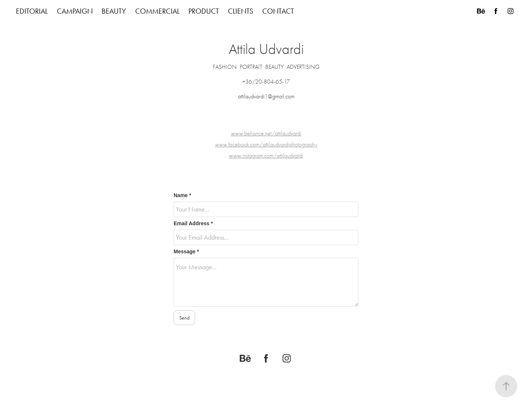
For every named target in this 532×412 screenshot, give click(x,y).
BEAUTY (114, 11)
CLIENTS (241, 11)
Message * (186, 251)
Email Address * (193, 223)
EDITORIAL (32, 11)
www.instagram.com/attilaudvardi (266, 156)
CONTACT (278, 11)
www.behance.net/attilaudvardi (266, 134)
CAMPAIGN (75, 11)
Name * (182, 195)
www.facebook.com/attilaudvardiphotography (266, 145)
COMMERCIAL (157, 11)
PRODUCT (204, 11)
